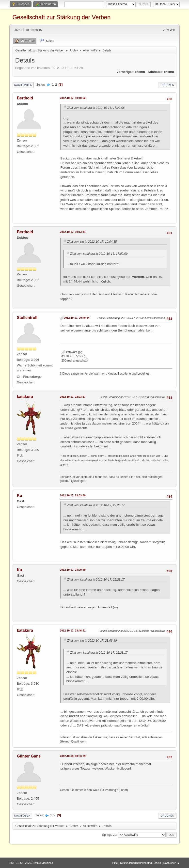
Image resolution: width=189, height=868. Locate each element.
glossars (70, 127)
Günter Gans (29, 756)
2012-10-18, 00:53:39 (73, 756)
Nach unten (23, 85)
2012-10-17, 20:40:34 (77, 318)
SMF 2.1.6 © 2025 (20, 863)
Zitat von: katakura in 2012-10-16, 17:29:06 (96, 108)
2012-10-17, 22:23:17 (73, 397)
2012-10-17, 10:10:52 (73, 98)
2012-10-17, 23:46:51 (73, 631)
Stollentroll (27, 318)
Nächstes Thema (161, 72)
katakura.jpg (72, 352)
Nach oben (22, 816)
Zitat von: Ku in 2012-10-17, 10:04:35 (92, 242)
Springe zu (109, 835)
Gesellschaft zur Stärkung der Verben (61, 17)
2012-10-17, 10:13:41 (73, 232)
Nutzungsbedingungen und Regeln (141, 863)
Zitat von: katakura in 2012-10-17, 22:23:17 (96, 505)
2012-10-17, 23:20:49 (73, 570)
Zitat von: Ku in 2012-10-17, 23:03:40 (92, 641)
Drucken (167, 85)
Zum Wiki (169, 30)
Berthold (25, 98)
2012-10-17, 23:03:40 (73, 495)
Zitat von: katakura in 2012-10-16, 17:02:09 (99, 254)
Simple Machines (43, 863)
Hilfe (115, 863)
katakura (25, 397)
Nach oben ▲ (172, 863)
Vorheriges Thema (131, 72)
